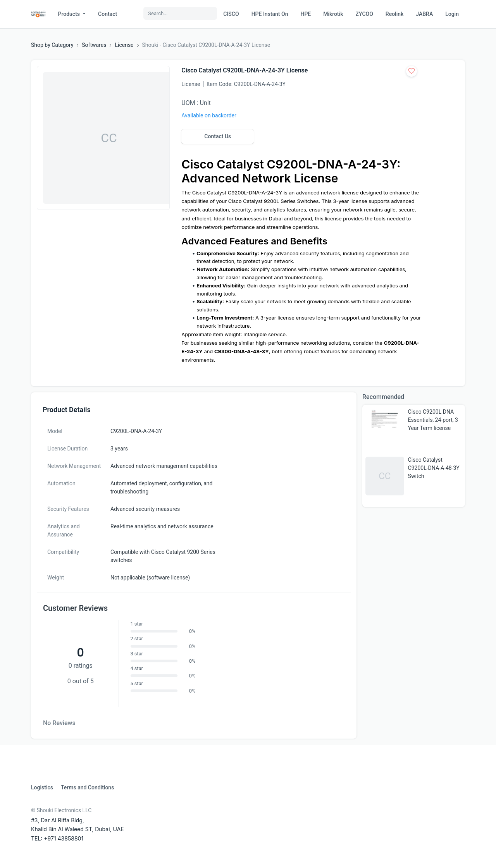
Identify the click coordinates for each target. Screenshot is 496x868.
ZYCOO (364, 14)
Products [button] (70, 14)
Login (452, 14)
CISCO (231, 14)
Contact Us (218, 136)
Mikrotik (333, 14)
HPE (306, 14)
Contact (108, 14)
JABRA (424, 14)
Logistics (42, 787)
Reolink (394, 14)
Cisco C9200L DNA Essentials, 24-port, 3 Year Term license (433, 420)
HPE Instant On (270, 14)
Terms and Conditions (87, 787)
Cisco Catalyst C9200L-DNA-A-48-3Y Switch (434, 468)
